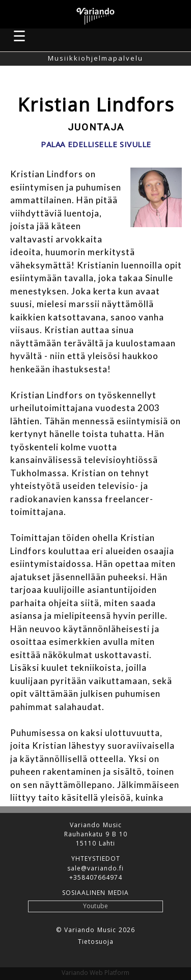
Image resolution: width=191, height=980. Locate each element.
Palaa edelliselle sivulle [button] (96, 144)
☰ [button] (20, 36)
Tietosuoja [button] (96, 942)
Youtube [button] (95, 906)
